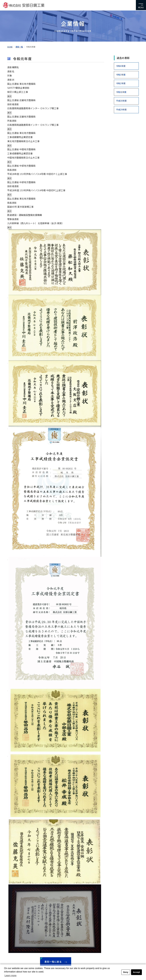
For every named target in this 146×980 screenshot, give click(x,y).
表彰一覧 (19, 47)
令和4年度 (121, 66)
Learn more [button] (10, 976)
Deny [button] (126, 972)
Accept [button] (137, 972)
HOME (10, 47)
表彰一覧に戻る (56, 962)
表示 (9, 96)
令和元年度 (121, 92)
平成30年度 (121, 101)
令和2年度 (121, 83)
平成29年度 (121, 110)
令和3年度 (121, 75)
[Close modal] (8, 232)
